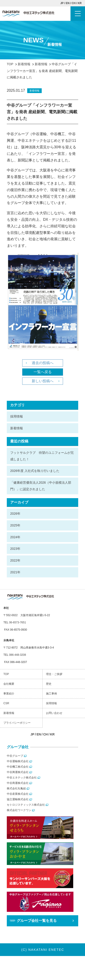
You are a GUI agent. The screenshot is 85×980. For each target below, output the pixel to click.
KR (80, 3)
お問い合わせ (54, 713)
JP (62, 3)
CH (74, 3)
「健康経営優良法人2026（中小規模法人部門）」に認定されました (41, 486)
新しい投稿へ (43, 381)
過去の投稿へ (43, 363)
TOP (6, 674)
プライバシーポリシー (17, 723)
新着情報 (17, 428)
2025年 (15, 525)
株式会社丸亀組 (16, 788)
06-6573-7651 (18, 622)
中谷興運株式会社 (18, 772)
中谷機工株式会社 (18, 767)
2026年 (15, 514)
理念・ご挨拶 (54, 674)
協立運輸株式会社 (18, 799)
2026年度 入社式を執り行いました (35, 471)
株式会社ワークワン (19, 810)
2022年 (15, 560)
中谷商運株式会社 (18, 783)
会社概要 (9, 684)
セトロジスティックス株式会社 (26, 805)
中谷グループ (15, 756)
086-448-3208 (18, 655)
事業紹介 (9, 694)
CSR (6, 703)
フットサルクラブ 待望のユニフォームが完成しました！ (42, 456)
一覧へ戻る (43, 372)
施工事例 (51, 694)
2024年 (15, 537)
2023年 (15, 549)
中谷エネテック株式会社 (22, 778)
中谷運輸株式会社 (18, 761)
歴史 (49, 684)
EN (68, 3)
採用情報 (17, 416)
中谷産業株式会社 (18, 794)
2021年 (15, 572)
